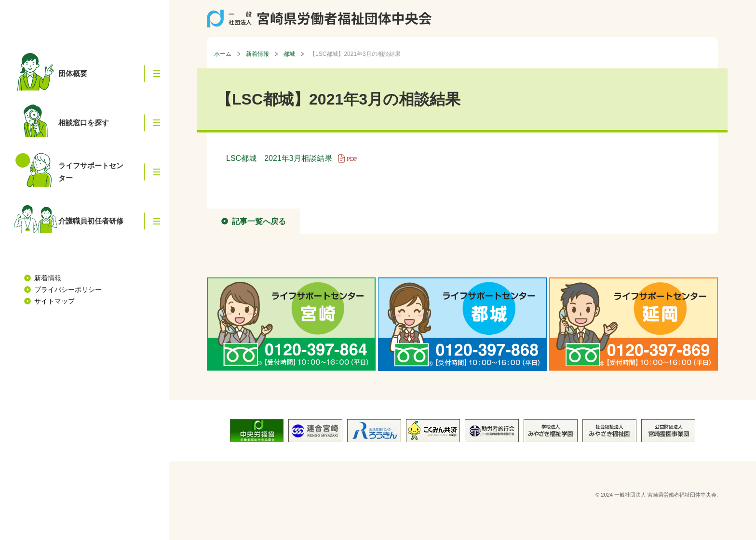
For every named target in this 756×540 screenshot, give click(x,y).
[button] (157, 74)
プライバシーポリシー (68, 290)
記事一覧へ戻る (259, 221)
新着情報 (48, 278)
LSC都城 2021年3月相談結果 (295, 158)
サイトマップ (54, 301)
